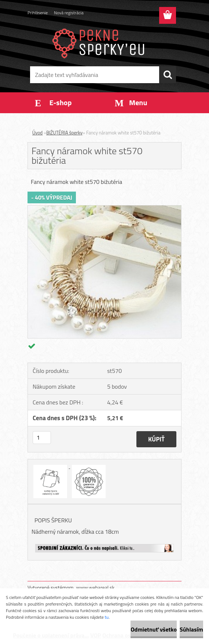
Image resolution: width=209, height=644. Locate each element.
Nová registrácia (69, 13)
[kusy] (42, 438)
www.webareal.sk (96, 587)
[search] (168, 75)
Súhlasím (191, 629)
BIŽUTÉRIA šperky (64, 133)
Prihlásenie (38, 13)
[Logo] (100, 42)
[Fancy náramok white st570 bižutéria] (104, 208)
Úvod (37, 133)
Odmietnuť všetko (154, 629)
